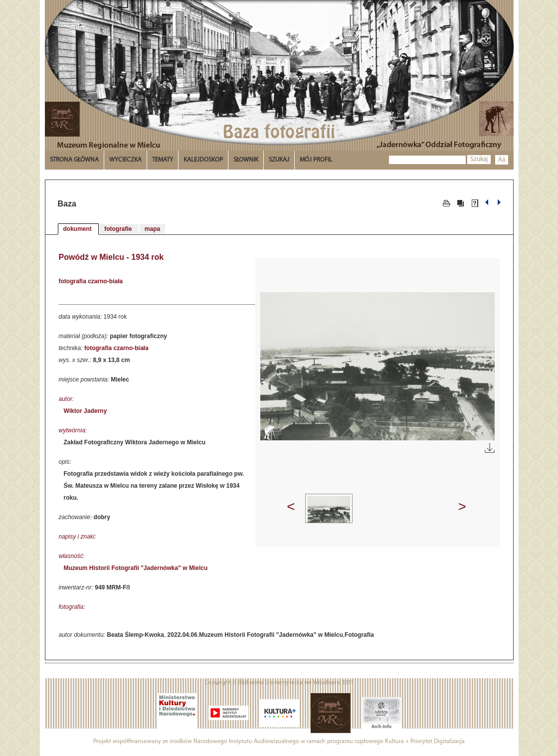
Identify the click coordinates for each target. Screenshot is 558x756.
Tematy (163, 160)
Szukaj (479, 159)
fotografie (119, 229)
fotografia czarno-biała (91, 281)
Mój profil (316, 160)
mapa (152, 229)
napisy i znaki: (78, 537)
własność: (72, 556)
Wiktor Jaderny (86, 411)
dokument (79, 229)
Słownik (246, 160)
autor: (67, 399)
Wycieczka (125, 160)
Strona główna (74, 160)
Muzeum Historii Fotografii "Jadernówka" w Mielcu (136, 568)
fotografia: (72, 607)
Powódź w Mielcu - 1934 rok (111, 257)
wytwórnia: (73, 430)
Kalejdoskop (203, 160)
